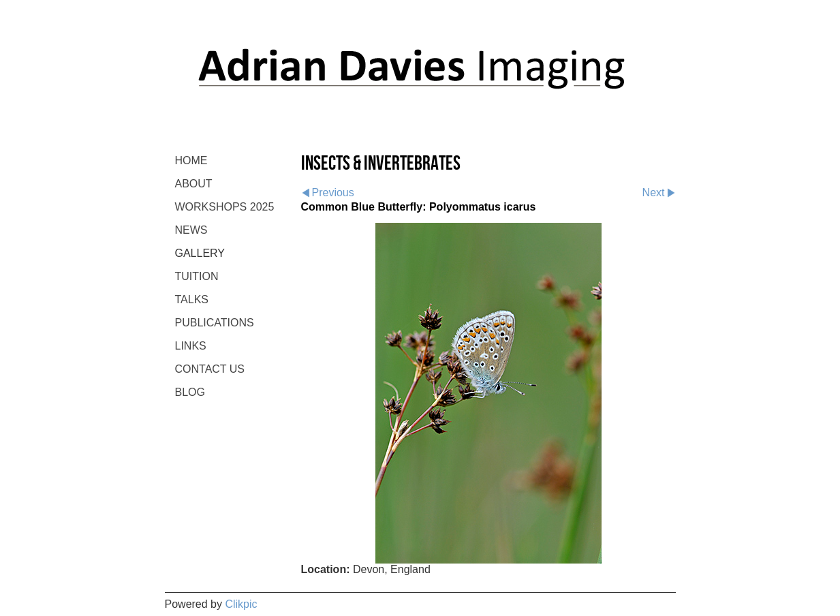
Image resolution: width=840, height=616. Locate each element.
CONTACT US (210, 369)
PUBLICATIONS (215, 323)
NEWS (191, 230)
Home (191, 160)
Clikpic (241, 604)
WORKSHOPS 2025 (225, 207)
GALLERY (200, 253)
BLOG (190, 392)
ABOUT (194, 184)
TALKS (192, 299)
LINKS (191, 346)
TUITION (197, 276)
